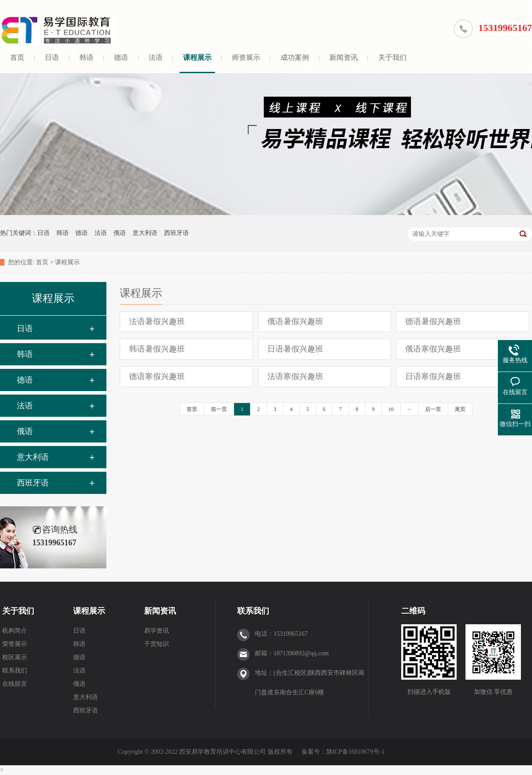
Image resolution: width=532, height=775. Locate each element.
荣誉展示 (15, 644)
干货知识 (156, 644)
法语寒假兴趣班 (295, 376)
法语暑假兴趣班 (157, 321)
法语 (156, 57)
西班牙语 (176, 233)
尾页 (460, 409)
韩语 (86, 57)
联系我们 (15, 671)
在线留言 (15, 684)
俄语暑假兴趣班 (295, 321)
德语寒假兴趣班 (157, 376)
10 (391, 409)
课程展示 (197, 57)
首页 (17, 57)
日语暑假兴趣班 (295, 349)
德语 (121, 57)
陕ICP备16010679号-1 (355, 752)
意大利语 (145, 233)
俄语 (120, 233)
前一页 (219, 409)
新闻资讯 (344, 57)
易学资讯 (156, 631)
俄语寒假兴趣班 (433, 349)
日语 (52, 57)
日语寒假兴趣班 (433, 376)
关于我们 (392, 57)
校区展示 (15, 657)
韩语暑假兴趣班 (157, 349)
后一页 (433, 409)
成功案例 (295, 57)
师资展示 (246, 57)
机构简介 (15, 631)
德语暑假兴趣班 (433, 321)
